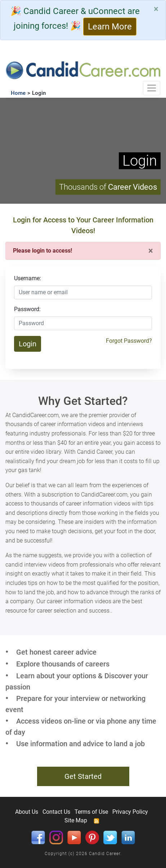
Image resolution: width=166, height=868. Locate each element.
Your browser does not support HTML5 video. (83, 151)
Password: (27, 309)
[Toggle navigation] (152, 88)
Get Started (83, 776)
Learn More (110, 27)
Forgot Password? (129, 341)
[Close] (156, 9)
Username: (28, 278)
